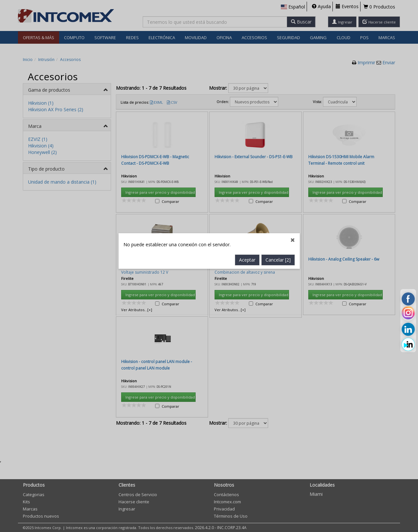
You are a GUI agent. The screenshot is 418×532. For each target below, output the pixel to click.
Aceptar (247, 187)
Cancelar (278, 187)
